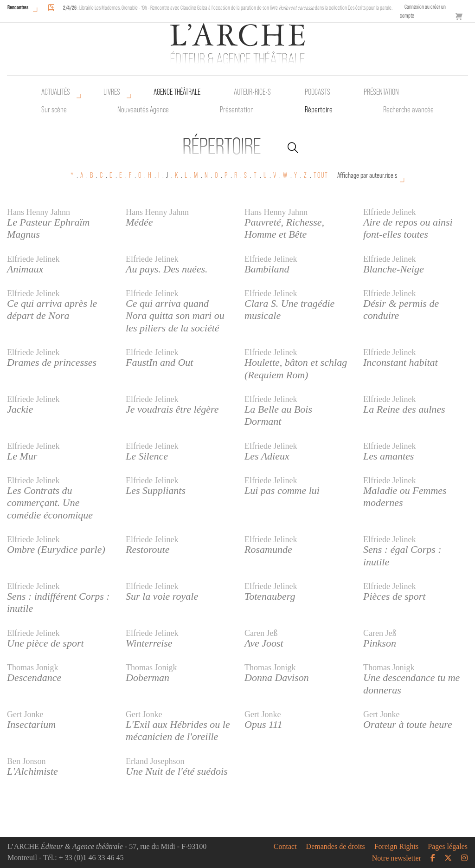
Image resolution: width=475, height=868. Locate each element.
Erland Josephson (155, 761)
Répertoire (319, 110)
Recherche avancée (408, 110)
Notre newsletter (397, 858)
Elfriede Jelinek (389, 212)
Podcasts (318, 92)
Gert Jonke (25, 714)
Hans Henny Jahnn (39, 212)
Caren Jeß (261, 633)
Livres (112, 92)
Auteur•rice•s (252, 92)
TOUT (321, 175)
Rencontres (18, 7)
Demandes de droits (336, 847)
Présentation (237, 110)
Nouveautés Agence (143, 110)
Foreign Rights (397, 847)
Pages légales (448, 847)
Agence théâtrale (177, 92)
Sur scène (54, 110)
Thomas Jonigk (33, 667)
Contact (285, 847)
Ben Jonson (26, 761)
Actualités (56, 92)
